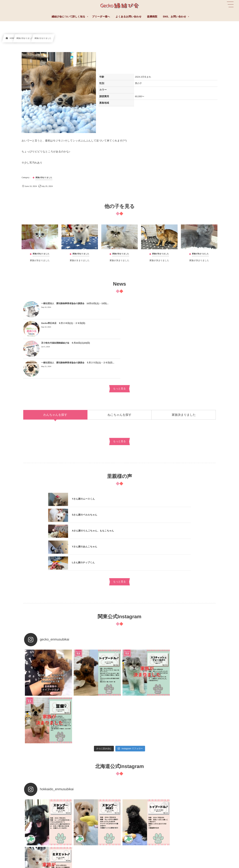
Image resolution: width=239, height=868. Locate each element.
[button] (230, 4)
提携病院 (134, 818)
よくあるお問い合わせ (14, 811)
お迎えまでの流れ (138, 826)
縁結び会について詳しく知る (143, 811)
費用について (136, 833)
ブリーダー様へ (11, 818)
